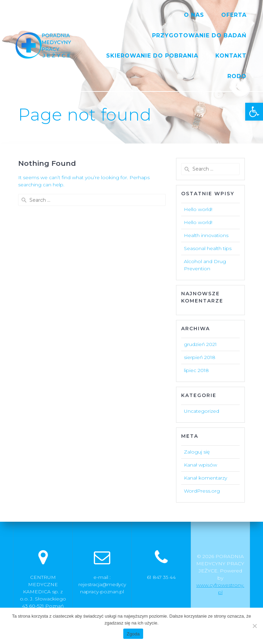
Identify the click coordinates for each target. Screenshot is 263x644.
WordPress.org (202, 491)
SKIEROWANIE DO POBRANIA (152, 56)
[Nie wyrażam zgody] (254, 626)
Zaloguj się (197, 452)
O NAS (194, 15)
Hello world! (198, 209)
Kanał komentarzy (205, 478)
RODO (237, 76)
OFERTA (234, 15)
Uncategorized (202, 411)
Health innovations (206, 235)
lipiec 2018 (196, 370)
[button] (254, 112)
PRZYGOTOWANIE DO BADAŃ (199, 35)
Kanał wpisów (201, 465)
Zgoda (133, 634)
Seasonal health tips (208, 248)
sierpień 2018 (200, 357)
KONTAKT (231, 56)
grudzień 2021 (200, 344)
